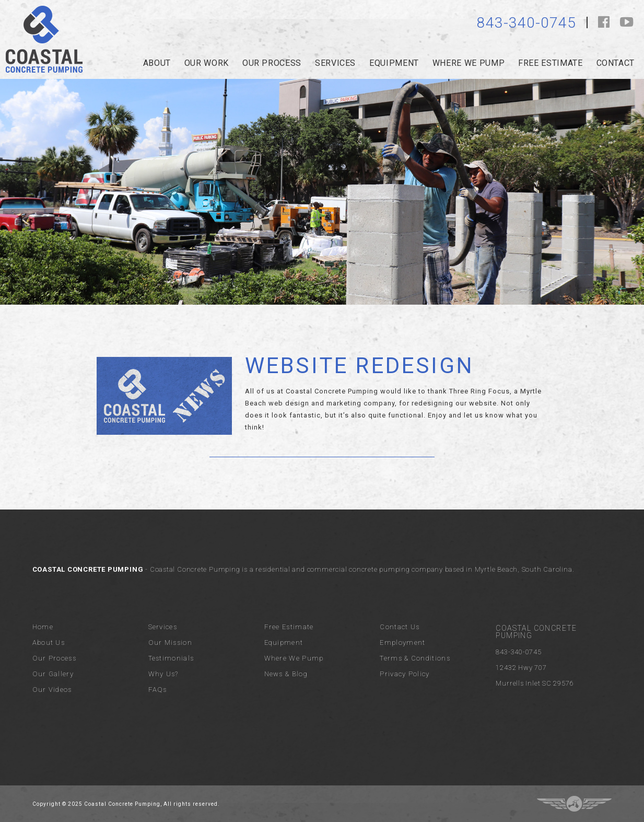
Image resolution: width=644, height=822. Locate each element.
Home (43, 627)
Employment (402, 642)
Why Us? (163, 674)
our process (272, 63)
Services (163, 627)
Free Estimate (550, 63)
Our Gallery (53, 674)
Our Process (54, 658)
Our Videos (52, 690)
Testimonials (171, 658)
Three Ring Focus (574, 804)
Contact (616, 63)
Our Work (207, 63)
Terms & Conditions (415, 658)
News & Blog (286, 674)
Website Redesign (360, 366)
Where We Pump (294, 658)
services (335, 63)
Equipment (394, 63)
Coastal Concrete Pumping (44, 39)
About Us (49, 642)
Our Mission (170, 642)
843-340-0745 (526, 23)
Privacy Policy (405, 674)
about (157, 63)
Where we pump (469, 63)
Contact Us (400, 627)
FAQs (158, 690)
